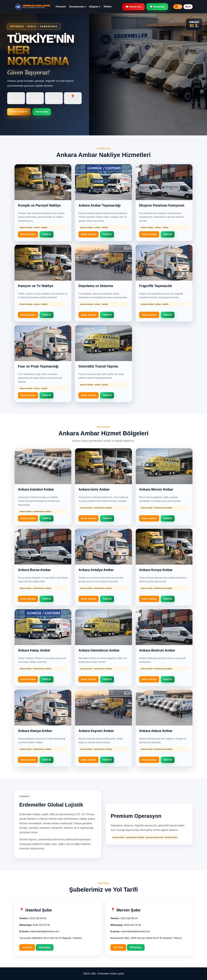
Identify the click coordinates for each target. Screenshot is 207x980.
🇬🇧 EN (188, 7)
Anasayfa (61, 7)
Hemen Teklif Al (19, 112)
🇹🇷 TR (178, 7)
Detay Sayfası (28, 234)
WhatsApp (45, 947)
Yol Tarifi (27, 947)
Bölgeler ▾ (95, 7)
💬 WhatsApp (157, 7)
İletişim (108, 7)
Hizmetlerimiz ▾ (77, 7)
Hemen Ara (42, 112)
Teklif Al (46, 234)
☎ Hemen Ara (133, 7)
